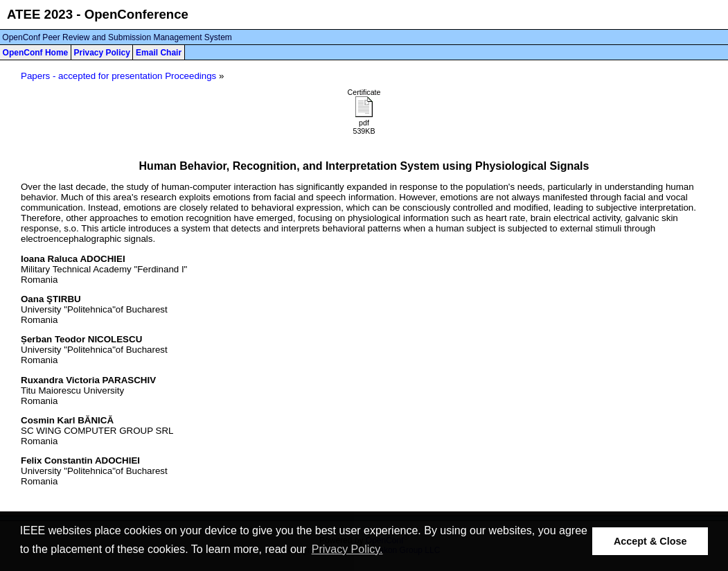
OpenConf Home (36, 53)
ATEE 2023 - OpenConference (98, 14)
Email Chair (159, 53)
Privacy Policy (101, 53)
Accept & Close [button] (650, 541)
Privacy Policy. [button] (347, 549)
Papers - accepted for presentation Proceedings (118, 76)
